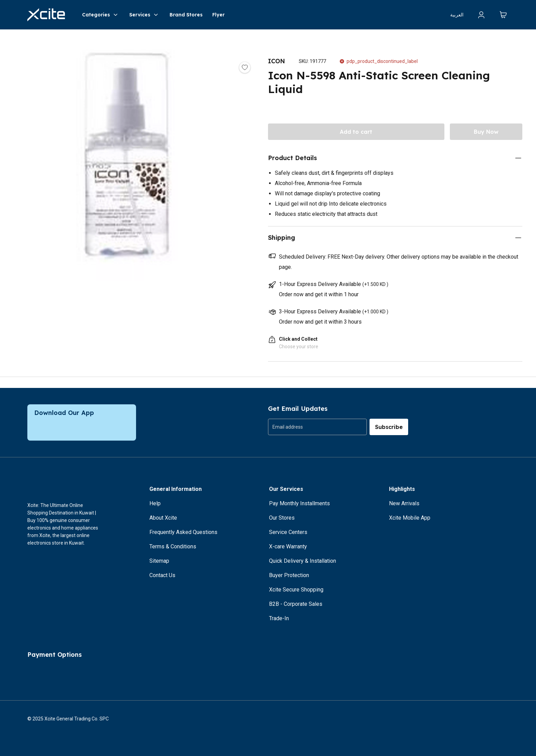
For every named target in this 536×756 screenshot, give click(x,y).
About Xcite (163, 518)
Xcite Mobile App (410, 518)
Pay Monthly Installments (299, 503)
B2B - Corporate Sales (296, 604)
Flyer (218, 15)
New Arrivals (404, 503)
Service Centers (288, 532)
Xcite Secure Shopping (296, 590)
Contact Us (162, 575)
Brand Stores (186, 15)
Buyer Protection (289, 575)
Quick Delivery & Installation (303, 561)
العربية (457, 15)
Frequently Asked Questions (183, 532)
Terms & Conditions (173, 546)
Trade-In (279, 618)
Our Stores (282, 518)
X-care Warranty (288, 546)
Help (155, 503)
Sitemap (159, 561)
